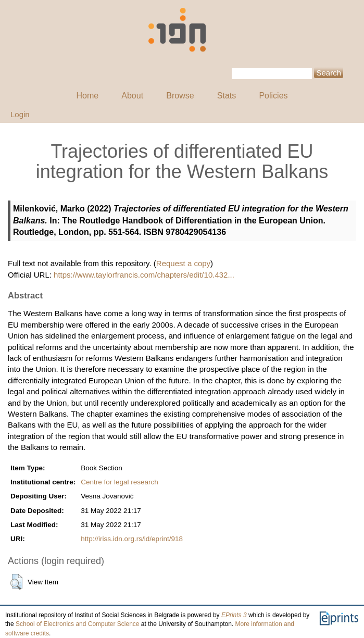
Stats (227, 96)
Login (20, 114)
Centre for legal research (120, 482)
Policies (273, 96)
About (132, 96)
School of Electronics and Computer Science (77, 624)
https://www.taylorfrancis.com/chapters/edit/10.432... (144, 275)
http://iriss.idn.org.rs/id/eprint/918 (132, 539)
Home (87, 96)
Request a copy (183, 263)
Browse (180, 96)
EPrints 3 (234, 615)
